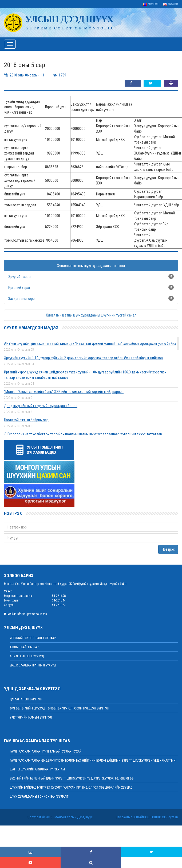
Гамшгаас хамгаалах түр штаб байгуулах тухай (46, 751)
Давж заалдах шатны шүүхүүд (33, 665)
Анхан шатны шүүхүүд (27, 656)
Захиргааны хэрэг (22, 299)
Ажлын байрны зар (24, 647)
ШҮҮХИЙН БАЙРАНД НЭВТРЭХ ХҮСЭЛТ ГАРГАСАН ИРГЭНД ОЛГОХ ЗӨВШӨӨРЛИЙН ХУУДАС (71, 788)
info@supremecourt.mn (32, 614)
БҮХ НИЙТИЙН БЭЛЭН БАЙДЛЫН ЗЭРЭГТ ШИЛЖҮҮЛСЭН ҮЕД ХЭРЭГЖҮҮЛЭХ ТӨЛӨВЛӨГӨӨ (72, 778)
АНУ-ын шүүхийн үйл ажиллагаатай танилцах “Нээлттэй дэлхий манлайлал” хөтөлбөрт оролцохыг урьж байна (90, 344)
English (171, 4)
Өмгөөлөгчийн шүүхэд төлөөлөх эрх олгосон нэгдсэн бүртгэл (60, 708)
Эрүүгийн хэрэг (20, 277)
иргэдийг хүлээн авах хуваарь (33, 638)
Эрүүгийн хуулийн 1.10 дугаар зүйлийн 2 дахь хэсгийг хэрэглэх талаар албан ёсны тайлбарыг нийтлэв (83, 358)
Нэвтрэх (168, 549)
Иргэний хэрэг (19, 288)
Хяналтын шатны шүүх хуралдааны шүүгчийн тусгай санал (91, 315)
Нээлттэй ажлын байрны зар (26, 420)
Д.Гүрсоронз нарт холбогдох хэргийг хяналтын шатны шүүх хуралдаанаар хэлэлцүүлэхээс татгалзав (83, 434)
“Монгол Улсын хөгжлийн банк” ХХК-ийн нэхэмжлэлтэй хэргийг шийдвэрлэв (64, 392)
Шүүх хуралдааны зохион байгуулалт (39, 797)
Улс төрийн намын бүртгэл (31, 717)
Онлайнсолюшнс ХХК (150, 817)
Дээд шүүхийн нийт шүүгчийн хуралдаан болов (41, 406)
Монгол (151, 4)
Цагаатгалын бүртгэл (26, 699)
